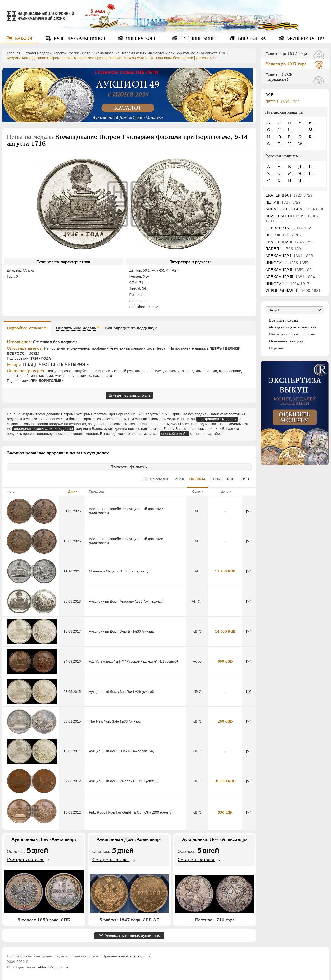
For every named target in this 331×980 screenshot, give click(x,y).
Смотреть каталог (26, 860)
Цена (224, 492)
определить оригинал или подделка (43, 429)
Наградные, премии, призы (292, 334)
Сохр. (197, 492)
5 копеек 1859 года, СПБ (44, 920)
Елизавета (288, 228)
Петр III (284, 235)
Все (270, 95)
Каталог (23, 38)
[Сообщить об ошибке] (249, 511)
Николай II (287, 284)
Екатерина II (290, 242)
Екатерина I (289, 195)
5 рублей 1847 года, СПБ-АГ (129, 920)
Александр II (290, 270)
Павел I (284, 249)
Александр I (289, 256)
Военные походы (284, 320)
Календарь (79, 38)
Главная (14, 53)
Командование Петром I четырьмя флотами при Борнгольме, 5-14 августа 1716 (161, 53)
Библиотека (251, 38)
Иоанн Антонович (292, 219)
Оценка (142, 38)
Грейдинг (198, 38)
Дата (72, 492)
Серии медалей (293, 291)
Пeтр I (87, 53)
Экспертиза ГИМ (305, 38)
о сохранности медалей (217, 419)
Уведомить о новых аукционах (132, 935)
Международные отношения (293, 327)
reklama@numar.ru (52, 967)
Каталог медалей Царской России (51, 53)
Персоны (277, 348)
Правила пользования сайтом (128, 956)
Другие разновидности (129, 395)
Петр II (283, 202)
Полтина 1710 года (215, 920)
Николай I (287, 263)
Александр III (290, 277)
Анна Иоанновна (295, 209)
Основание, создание (287, 341)
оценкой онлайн (175, 434)
